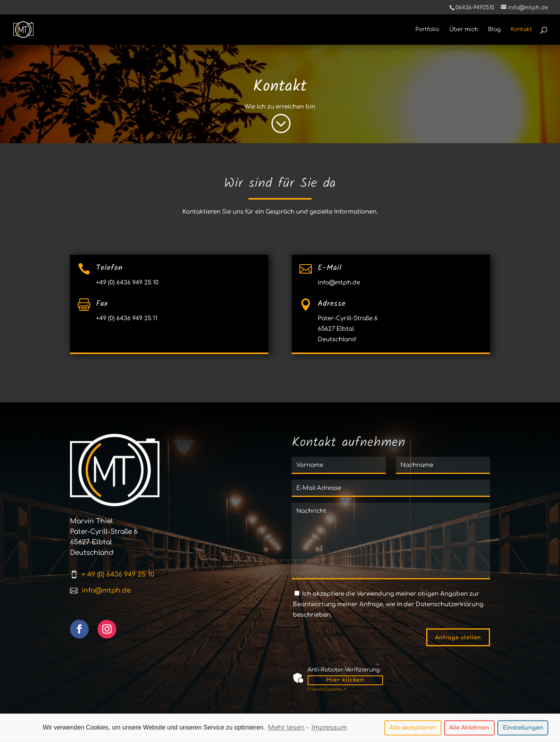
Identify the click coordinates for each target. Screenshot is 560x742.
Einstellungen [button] (523, 729)
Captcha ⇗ (327, 689)
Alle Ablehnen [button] (469, 729)
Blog (494, 30)
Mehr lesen (286, 729)
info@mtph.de (339, 283)
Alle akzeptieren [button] (413, 729)
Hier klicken (345, 680)
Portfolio (427, 30)
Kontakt (521, 30)
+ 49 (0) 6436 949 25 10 (118, 574)
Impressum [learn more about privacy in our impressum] (329, 729)
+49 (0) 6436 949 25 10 (127, 283)
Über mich (464, 30)
